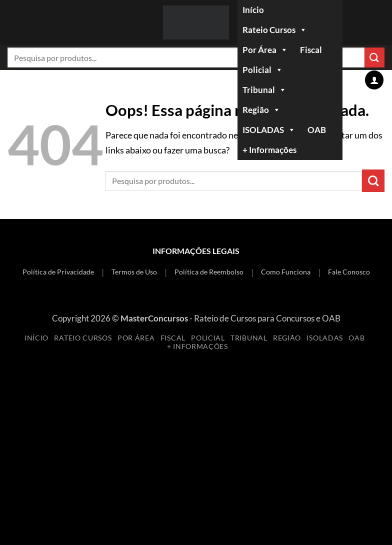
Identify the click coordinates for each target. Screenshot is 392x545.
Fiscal (311, 50)
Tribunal (264, 90)
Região (261, 110)
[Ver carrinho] (352, 80)
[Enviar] (373, 181)
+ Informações (269, 150)
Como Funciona (286, 272)
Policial (263, 70)
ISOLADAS (269, 130)
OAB (317, 130)
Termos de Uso (134, 272)
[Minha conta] (374, 80)
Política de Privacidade (58, 272)
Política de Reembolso (209, 272)
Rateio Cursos (275, 30)
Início (253, 10)
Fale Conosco (349, 272)
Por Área (265, 50)
